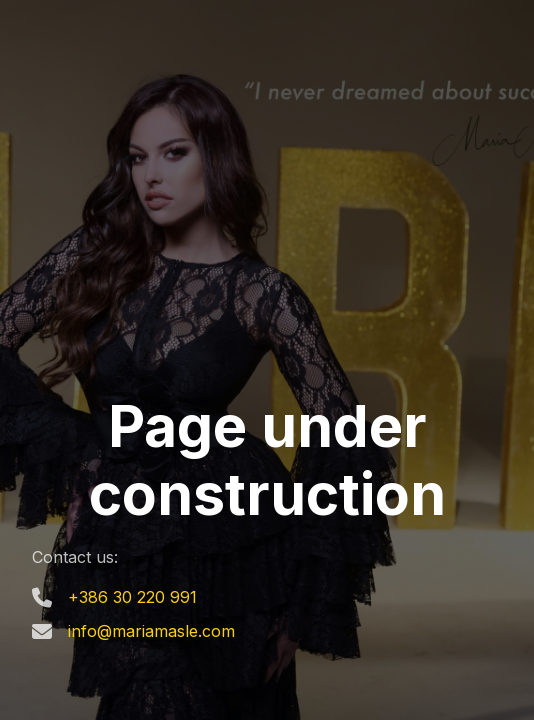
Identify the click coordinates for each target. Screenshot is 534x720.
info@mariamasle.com (151, 631)
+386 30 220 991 (132, 597)
